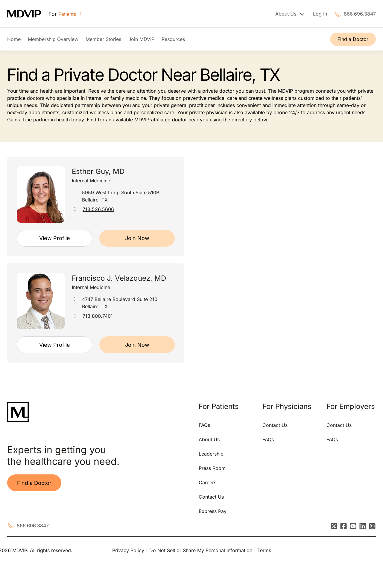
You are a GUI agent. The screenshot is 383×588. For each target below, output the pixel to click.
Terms (264, 550)
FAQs (204, 425)
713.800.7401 (98, 316)
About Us (209, 439)
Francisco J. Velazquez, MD (119, 278)
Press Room (212, 468)
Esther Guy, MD (98, 171)
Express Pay (213, 511)
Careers (208, 482)
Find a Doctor (353, 39)
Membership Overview (53, 39)
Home (14, 39)
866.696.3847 (360, 14)
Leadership (211, 454)
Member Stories (103, 39)
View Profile (55, 238)
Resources (173, 39)
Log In (320, 14)
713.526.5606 (98, 209)
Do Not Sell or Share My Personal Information (201, 550)
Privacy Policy (128, 550)
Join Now (137, 238)
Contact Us (211, 497)
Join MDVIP (141, 39)
